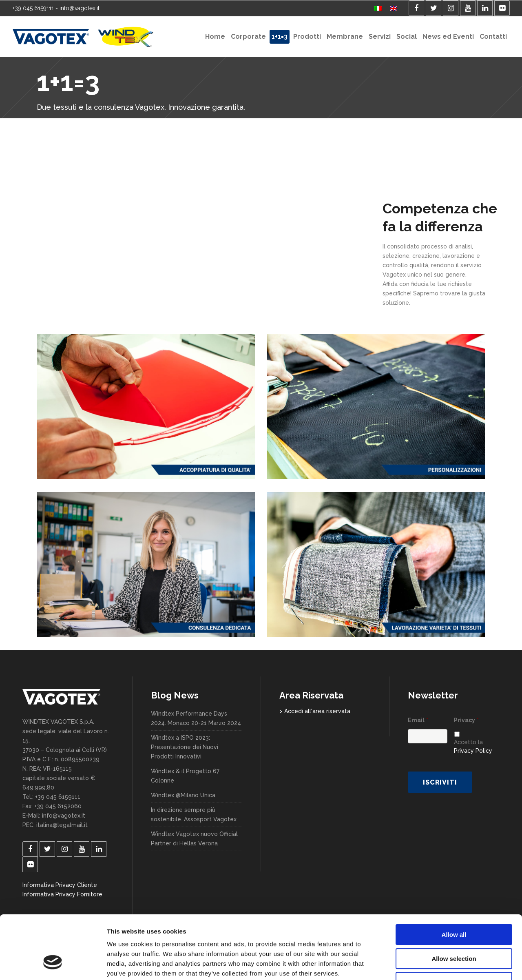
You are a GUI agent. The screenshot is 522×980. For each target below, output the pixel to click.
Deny (454, 928)
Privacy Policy (473, 751)
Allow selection (454, 904)
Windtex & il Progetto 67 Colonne (185, 776)
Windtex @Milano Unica (183, 795)
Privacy (466, 720)
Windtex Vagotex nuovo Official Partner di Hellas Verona (194, 839)
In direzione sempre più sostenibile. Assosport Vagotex (194, 815)
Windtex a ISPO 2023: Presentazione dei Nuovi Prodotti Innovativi (185, 747)
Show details (428, 964)
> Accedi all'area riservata (315, 711)
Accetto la (473, 746)
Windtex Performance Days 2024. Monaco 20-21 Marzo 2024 (196, 718)
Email (418, 720)
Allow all (454, 880)
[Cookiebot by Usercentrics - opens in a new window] (53, 964)
